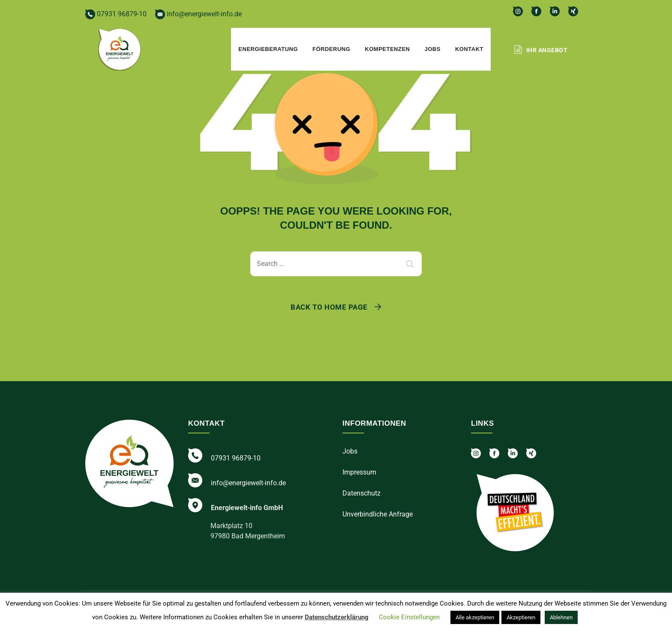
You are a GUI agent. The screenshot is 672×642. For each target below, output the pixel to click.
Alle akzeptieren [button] (475, 617)
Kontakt (469, 49)
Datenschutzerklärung (337, 617)
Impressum (359, 472)
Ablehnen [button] (561, 617)
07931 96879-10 (116, 14)
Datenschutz (361, 493)
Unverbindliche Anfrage (378, 514)
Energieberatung (268, 49)
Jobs (433, 49)
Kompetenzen (387, 49)
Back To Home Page (329, 307)
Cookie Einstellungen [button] (409, 617)
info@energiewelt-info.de (198, 14)
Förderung (331, 49)
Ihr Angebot (547, 50)
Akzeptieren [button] (521, 617)
